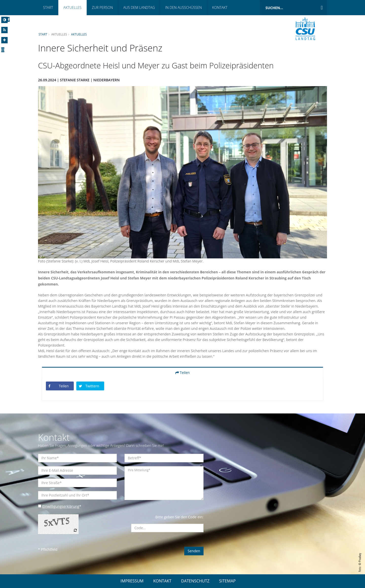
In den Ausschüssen (184, 7)
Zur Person (102, 7)
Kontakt (220, 7)
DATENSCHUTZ (195, 581)
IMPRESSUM (132, 581)
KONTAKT (162, 581)
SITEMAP (227, 581)
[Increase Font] (4, 40)
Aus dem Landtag (139, 7)
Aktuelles (72, 7)
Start (48, 7)
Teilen (183, 373)
